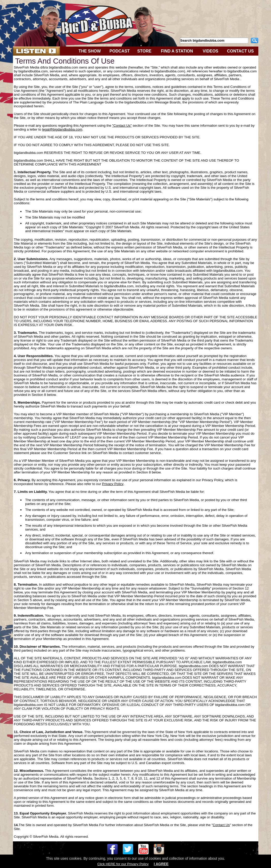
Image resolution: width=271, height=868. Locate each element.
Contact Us (221, 825)
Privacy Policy (113, 484)
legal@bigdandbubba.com (62, 129)
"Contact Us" (122, 126)
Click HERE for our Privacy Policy (123, 864)
